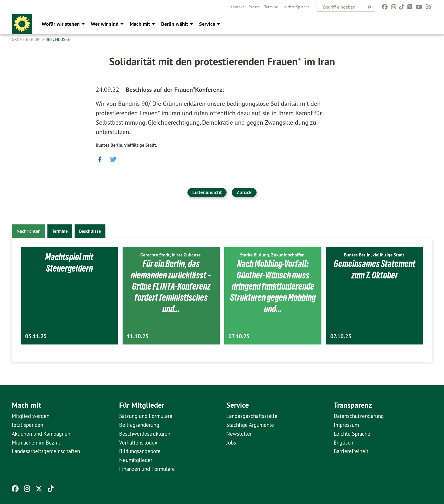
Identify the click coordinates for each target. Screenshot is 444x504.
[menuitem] (237, 7)
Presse (254, 7)
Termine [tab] (60, 231)
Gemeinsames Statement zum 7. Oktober (375, 269)
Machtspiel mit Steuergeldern (69, 262)
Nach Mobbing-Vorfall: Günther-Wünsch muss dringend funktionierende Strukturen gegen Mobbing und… (273, 286)
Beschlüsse (58, 39)
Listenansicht (207, 192)
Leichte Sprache (296, 7)
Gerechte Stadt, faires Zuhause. (171, 255)
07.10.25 (239, 336)
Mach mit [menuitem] (140, 24)
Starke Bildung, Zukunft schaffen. (273, 255)
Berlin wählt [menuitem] (175, 24)
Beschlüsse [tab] (90, 231)
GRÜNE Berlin (26, 39)
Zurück (244, 192)
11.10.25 (138, 336)
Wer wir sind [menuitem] (105, 24)
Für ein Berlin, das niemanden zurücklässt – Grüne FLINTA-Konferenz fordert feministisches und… (171, 286)
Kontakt (237, 7)
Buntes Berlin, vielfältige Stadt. (126, 145)
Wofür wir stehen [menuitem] (61, 24)
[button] (100, 158)
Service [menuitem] (207, 24)
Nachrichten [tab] (29, 231)
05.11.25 (36, 336)
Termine (271, 7)
